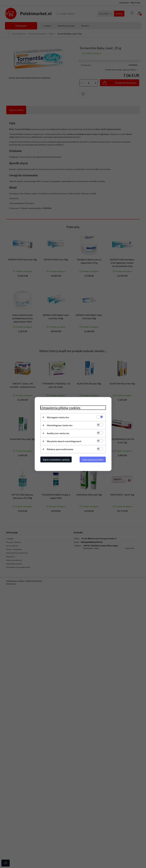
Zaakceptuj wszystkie (93, 460)
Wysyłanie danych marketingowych (64, 441)
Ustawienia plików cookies (60, 408)
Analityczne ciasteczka (58, 433)
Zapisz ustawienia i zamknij (56, 460)
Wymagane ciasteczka (58, 417)
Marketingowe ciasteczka (60, 425)
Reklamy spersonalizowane (60, 449)
